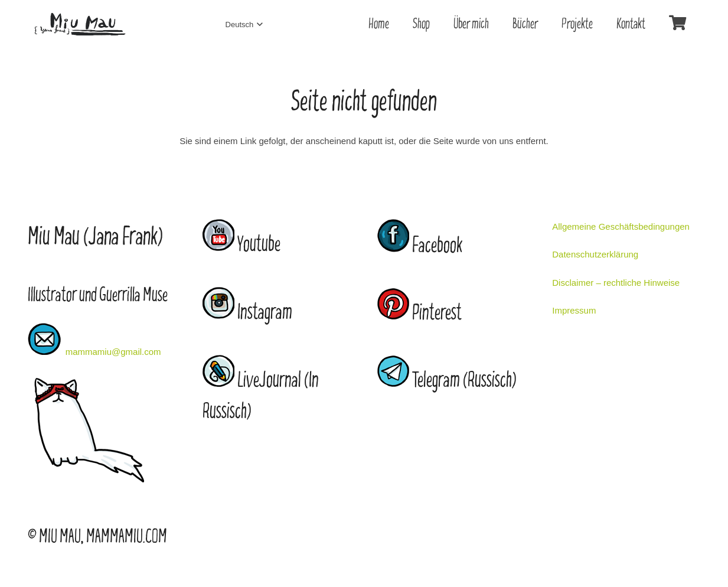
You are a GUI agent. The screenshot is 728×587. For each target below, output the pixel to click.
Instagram (265, 313)
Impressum (574, 310)
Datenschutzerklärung (595, 254)
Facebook (437, 246)
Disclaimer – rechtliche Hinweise (616, 283)
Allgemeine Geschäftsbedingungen (621, 226)
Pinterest (437, 313)
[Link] (80, 25)
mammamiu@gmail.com (113, 352)
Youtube (259, 245)
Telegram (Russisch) (464, 381)
